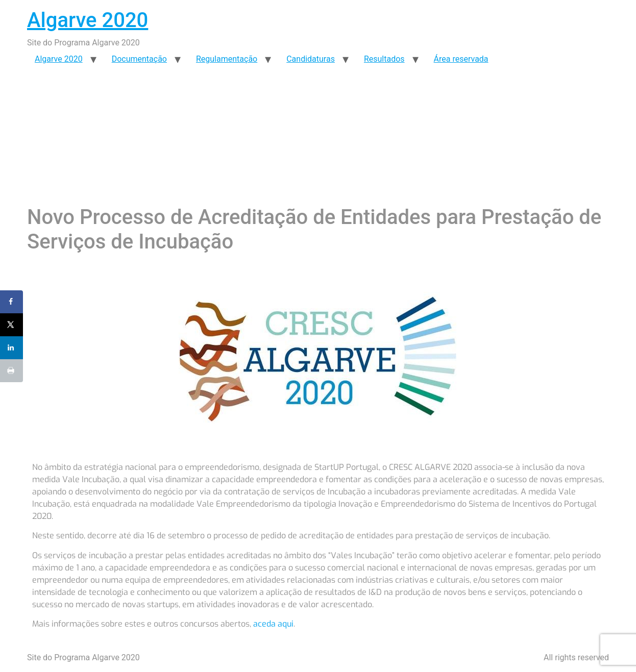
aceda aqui (273, 624)
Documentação (139, 59)
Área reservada (461, 59)
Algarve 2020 (88, 20)
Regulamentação (227, 59)
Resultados (384, 59)
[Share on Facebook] (11, 302)
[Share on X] (11, 325)
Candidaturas (311, 59)
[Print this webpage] (11, 371)
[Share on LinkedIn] (11, 348)
